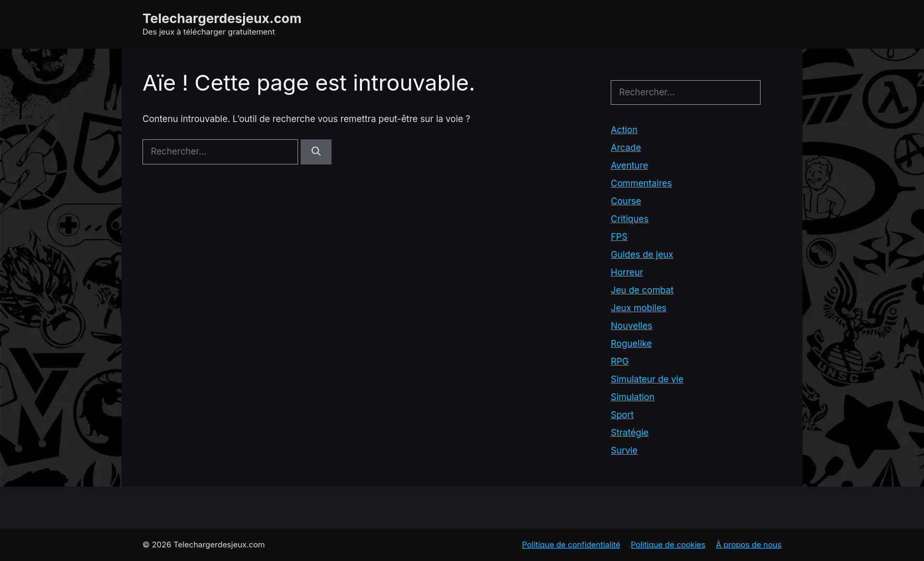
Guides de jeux (642, 255)
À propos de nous (749, 544)
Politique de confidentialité (571, 544)
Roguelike (631, 344)
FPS (619, 237)
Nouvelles (631, 326)
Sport (622, 415)
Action (624, 130)
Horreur (627, 272)
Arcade (626, 148)
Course (626, 201)
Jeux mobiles (639, 308)
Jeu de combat (642, 290)
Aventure (629, 166)
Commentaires (641, 183)
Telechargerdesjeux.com (222, 18)
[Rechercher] (316, 152)
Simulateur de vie (647, 379)
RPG (620, 361)
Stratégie (630, 433)
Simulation (633, 397)
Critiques (630, 219)
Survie (624, 450)
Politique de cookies (668, 544)
